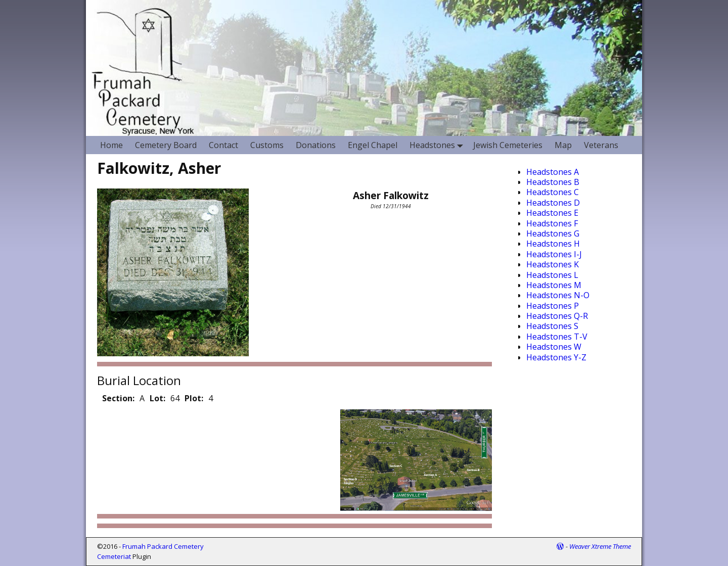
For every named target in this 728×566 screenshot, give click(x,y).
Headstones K (553, 264)
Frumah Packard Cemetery (163, 546)
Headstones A (553, 172)
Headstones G (553, 233)
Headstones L (552, 275)
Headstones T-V (557, 337)
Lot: (157, 398)
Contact (223, 145)
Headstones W (554, 347)
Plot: (194, 398)
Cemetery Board (166, 145)
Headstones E (552, 213)
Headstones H (553, 244)
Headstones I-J (554, 254)
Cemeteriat (114, 556)
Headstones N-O (558, 295)
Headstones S (552, 326)
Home (111, 145)
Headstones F (552, 223)
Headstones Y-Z (556, 357)
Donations (316, 145)
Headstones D (553, 203)
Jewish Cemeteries (508, 145)
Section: (118, 398)
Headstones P (553, 306)
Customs (267, 145)
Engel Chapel (373, 145)
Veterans (601, 145)
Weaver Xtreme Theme (600, 546)
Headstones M (554, 285)
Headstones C (553, 192)
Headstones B (553, 182)
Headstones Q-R (557, 316)
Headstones (438, 145)
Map (563, 145)
